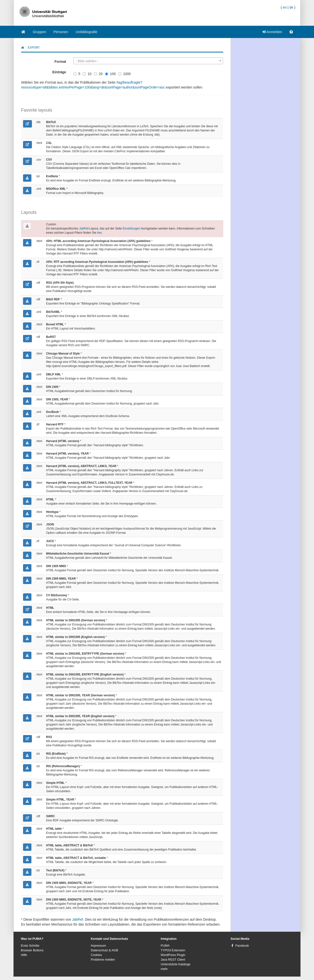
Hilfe (24, 955)
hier (99, 233)
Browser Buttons (32, 950)
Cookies (96, 955)
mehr (164, 969)
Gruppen (39, 32)
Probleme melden (103, 960)
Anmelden (272, 32)
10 (87, 74)
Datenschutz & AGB (104, 950)
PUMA (165, 946)
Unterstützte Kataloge (176, 964)
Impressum (98, 946)
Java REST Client (173, 960)
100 (110, 74)
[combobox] (148, 61)
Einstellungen (131, 229)
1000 (124, 74)
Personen (61, 32)
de (291, 7)
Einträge (59, 72)
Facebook (242, 946)
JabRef (84, 229)
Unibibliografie (86, 32)
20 (98, 74)
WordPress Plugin (173, 955)
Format (60, 62)
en (285, 7)
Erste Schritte (30, 946)
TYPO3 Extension (173, 950)
